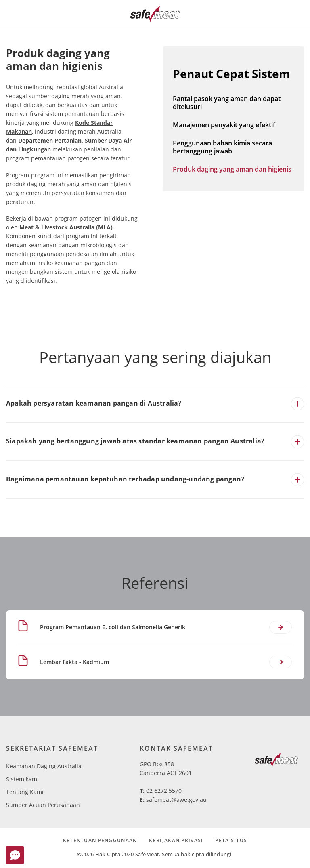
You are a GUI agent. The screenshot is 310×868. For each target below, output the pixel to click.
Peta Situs (231, 840)
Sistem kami (22, 779)
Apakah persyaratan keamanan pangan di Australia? (94, 403)
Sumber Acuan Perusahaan (43, 805)
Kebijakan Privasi (176, 840)
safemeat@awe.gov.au (176, 800)
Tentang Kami (25, 792)
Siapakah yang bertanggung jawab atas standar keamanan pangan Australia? (135, 441)
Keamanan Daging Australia (44, 766)
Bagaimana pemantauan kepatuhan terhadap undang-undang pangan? (125, 479)
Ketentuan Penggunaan (100, 840)
